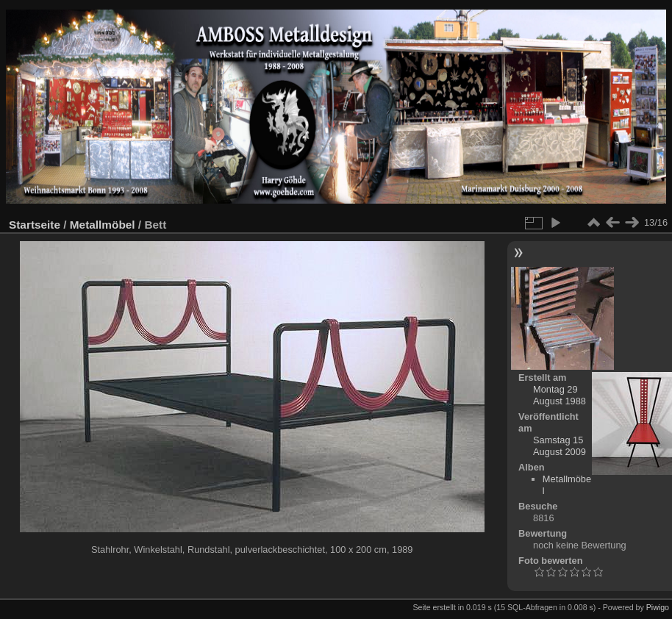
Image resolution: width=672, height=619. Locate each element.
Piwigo (658, 607)
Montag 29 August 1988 (560, 395)
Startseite (35, 225)
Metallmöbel (103, 225)
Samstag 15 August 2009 (560, 446)
